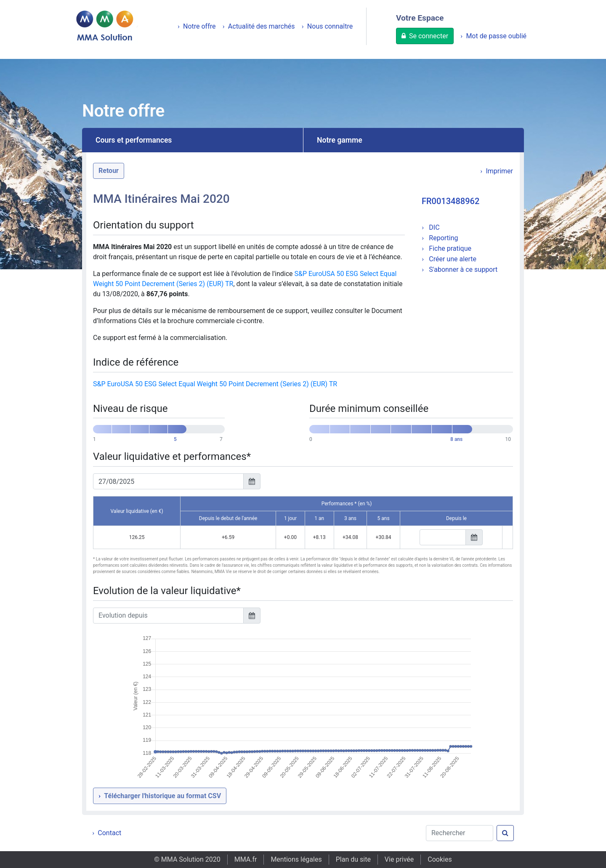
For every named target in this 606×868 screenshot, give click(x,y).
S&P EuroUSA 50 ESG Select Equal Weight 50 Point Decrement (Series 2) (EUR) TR (215, 384)
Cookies (440, 859)
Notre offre (199, 26)
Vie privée (399, 859)
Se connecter (429, 36)
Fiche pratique (449, 248)
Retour (109, 171)
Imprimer (499, 171)
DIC (433, 227)
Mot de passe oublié (496, 36)
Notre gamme (340, 140)
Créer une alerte (452, 259)
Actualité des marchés (262, 26)
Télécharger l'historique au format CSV (162, 796)
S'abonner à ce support (462, 269)
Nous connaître (330, 26)
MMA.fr (246, 859)
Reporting (443, 238)
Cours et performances (134, 140)
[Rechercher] (460, 833)
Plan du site (353, 859)
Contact (109, 833)
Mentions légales (296, 859)
